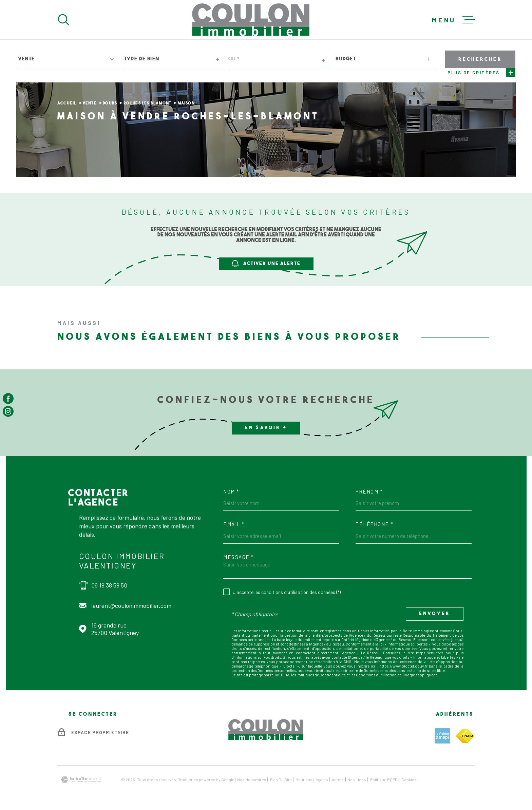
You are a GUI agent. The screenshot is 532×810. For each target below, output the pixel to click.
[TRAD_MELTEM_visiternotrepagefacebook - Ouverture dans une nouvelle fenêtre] (8, 399)
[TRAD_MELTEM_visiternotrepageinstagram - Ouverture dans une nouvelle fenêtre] (8, 411)
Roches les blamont (148, 103)
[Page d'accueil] (251, 20)
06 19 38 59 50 (109, 585)
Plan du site (281, 779)
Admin (338, 779)
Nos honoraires (252, 779)
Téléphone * (375, 524)
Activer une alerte (266, 264)
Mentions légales (312, 779)
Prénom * (369, 492)
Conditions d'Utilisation (376, 675)
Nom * (231, 492)
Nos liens (357, 779)
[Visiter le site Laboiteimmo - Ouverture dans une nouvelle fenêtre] (81, 780)
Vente (90, 103)
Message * (239, 557)
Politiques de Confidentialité (321, 675)
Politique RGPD (384, 779)
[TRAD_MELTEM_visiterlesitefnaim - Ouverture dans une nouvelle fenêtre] (465, 736)
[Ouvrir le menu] (453, 20)
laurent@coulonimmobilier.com (131, 605)
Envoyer (435, 614)
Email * (234, 524)
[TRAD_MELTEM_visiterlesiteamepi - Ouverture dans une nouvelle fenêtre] (442, 736)
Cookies (409, 779)
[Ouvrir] (63, 20)
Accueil (67, 103)
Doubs (110, 103)
